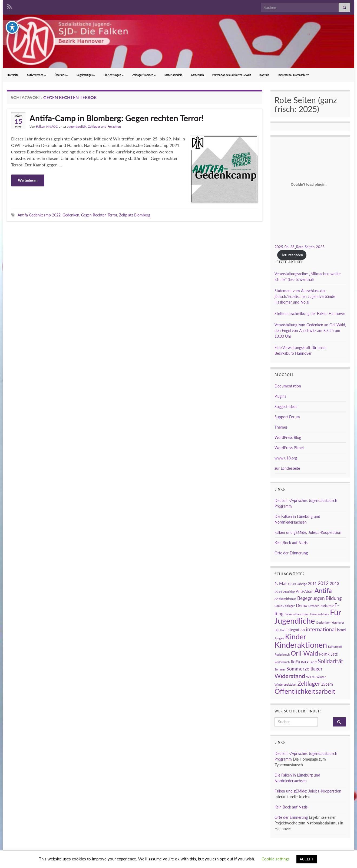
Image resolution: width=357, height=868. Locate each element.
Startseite (13, 75)
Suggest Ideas (286, 407)
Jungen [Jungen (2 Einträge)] (279, 638)
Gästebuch (197, 75)
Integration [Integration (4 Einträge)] (296, 630)
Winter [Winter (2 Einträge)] (321, 677)
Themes (281, 427)
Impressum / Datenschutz (293, 75)
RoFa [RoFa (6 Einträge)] (295, 661)
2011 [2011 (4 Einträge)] (312, 583)
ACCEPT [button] (307, 859)
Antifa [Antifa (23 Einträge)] (323, 590)
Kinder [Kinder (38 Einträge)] (296, 637)
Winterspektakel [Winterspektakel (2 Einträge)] (285, 684)
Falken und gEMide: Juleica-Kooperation (308, 532)
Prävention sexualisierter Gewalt (232, 75)
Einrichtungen (114, 75)
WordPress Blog (288, 437)
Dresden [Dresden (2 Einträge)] (314, 606)
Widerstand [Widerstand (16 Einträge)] (290, 676)
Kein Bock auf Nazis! (292, 543)
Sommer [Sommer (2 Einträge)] (280, 669)
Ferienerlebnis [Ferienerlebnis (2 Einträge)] (319, 614)
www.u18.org (286, 458)
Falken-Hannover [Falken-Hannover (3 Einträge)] (297, 614)
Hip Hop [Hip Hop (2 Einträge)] (280, 630)
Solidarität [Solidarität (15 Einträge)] (330, 661)
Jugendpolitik (77, 126)
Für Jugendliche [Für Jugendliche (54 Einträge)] (308, 616)
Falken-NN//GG (47, 126)
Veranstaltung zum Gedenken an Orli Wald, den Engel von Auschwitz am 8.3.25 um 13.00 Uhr (310, 331)
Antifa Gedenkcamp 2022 (39, 215)
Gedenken (71, 215)
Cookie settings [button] (276, 859)
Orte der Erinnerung (291, 553)
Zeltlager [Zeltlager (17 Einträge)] (309, 683)
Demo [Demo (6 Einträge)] (302, 605)
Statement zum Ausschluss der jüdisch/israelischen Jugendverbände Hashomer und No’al (305, 296)
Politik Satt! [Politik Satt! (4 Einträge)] (329, 654)
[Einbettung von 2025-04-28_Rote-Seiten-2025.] (309, 184)
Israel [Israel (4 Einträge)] (341, 630)
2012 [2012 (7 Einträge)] (323, 583)
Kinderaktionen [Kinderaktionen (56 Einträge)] (301, 645)
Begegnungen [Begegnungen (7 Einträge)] (311, 598)
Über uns (61, 75)
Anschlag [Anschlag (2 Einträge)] (289, 592)
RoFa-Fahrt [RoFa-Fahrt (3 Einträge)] (309, 662)
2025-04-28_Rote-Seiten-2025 (300, 247)
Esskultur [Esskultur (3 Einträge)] (327, 606)
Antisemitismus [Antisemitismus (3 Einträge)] (285, 599)
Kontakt (264, 75)
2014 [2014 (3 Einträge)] (278, 592)
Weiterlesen (28, 180)
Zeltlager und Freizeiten (104, 126)
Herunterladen (292, 255)
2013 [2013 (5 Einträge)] (335, 583)
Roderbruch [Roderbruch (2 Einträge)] (282, 662)
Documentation (288, 386)
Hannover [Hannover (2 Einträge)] (338, 622)
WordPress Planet (289, 448)
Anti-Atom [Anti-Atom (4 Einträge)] (305, 591)
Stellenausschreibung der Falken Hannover (310, 313)
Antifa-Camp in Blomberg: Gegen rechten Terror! (117, 118)
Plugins (280, 396)
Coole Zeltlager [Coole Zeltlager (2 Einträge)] (285, 606)
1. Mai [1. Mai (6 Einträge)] (280, 583)
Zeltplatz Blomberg (135, 215)
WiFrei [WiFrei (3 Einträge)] (311, 677)
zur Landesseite (287, 468)
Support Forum (287, 417)
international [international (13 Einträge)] (321, 629)
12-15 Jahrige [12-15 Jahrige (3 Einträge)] (297, 584)
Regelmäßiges (86, 75)
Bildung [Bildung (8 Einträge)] (334, 598)
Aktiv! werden (37, 75)
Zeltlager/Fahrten (144, 75)
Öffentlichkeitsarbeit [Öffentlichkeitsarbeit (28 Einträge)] (305, 691)
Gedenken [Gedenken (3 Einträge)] (323, 622)
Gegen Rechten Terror (99, 215)
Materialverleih (173, 75)
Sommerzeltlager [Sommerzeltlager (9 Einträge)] (305, 669)
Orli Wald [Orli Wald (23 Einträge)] (304, 653)
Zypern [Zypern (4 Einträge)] (327, 684)
